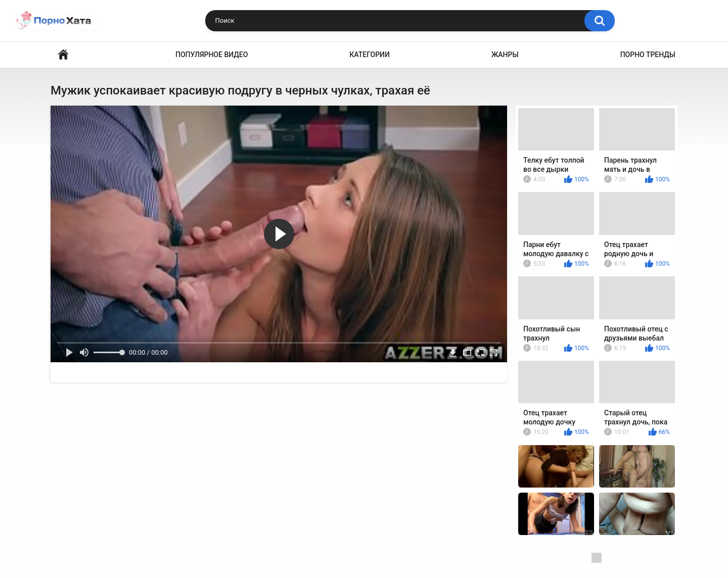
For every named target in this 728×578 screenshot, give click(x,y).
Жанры (505, 55)
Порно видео (63, 55)
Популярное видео (212, 55)
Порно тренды (648, 55)
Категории (370, 55)
